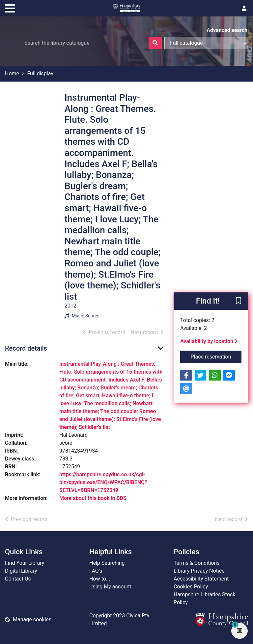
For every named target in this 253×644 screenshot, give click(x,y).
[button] (239, 302)
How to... (100, 579)
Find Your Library (25, 563)
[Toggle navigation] (10, 8)
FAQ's (96, 571)
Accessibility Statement (201, 579)
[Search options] (206, 43)
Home (12, 74)
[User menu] (244, 9)
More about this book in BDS (93, 498)
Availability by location (209, 341)
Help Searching (107, 563)
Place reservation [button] (216, 356)
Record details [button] (26, 348)
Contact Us (18, 579)
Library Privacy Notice (199, 571)
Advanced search (227, 30)
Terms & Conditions (197, 563)
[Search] (155, 43)
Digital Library (21, 571)
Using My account (110, 587)
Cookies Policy (191, 587)
